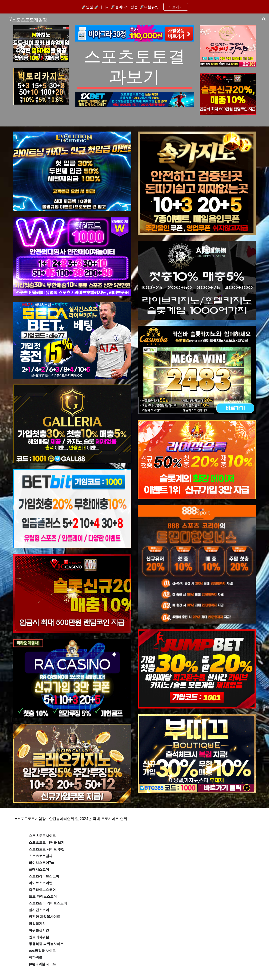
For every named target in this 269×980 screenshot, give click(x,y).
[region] (134, 7)
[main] (134, 67)
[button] (264, 19)
